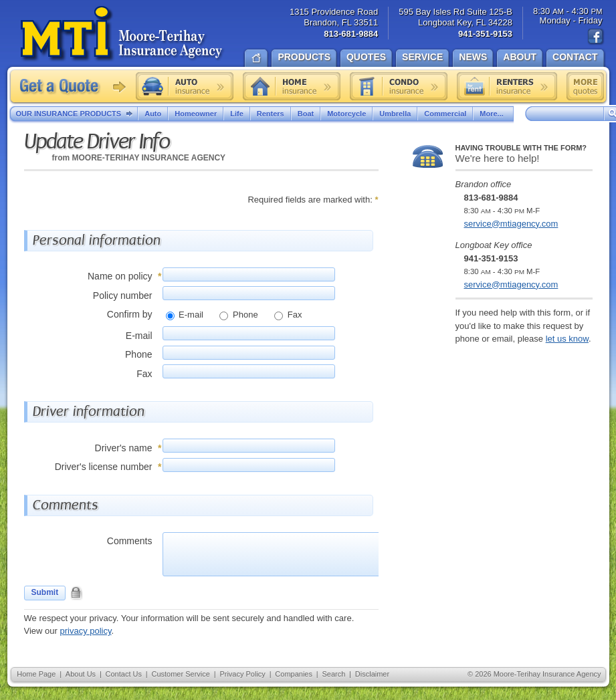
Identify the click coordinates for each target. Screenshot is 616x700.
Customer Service (180, 674)
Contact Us (124, 674)
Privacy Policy (242, 674)
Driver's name (124, 448)
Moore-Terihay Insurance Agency (123, 34)
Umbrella (395, 114)
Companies (294, 674)
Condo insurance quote (399, 86)
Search (333, 674)
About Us (81, 674)
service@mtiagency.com (511, 224)
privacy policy (85, 631)
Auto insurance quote (185, 86)
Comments (130, 541)
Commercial (445, 114)
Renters (271, 114)
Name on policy (120, 276)
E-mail (190, 315)
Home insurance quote (292, 86)
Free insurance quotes (585, 86)
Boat (306, 114)
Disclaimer (372, 674)
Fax (293, 315)
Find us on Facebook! (596, 37)
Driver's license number (104, 467)
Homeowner (196, 114)
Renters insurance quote (507, 86)
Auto (153, 114)
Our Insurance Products (77, 114)
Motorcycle (346, 114)
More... (493, 114)
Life (237, 114)
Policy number (123, 296)
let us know (567, 339)
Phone (244, 315)
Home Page (36, 674)
